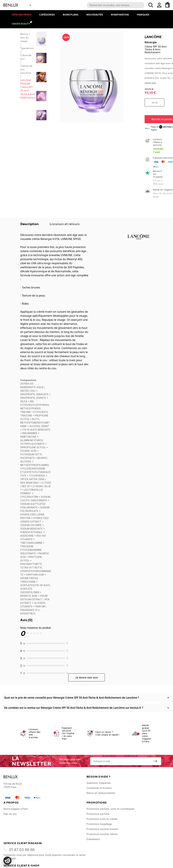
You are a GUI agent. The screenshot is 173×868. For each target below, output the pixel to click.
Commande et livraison (99, 788)
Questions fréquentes (99, 783)
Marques (143, 15)
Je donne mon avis (86, 677)
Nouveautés (95, 15)
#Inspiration (120, 15)
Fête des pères (21, 15)
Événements (93, 839)
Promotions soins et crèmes (102, 819)
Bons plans (71, 15)
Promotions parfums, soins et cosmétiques (110, 809)
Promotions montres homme (102, 829)
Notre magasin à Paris (16, 809)
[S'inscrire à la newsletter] (155, 761)
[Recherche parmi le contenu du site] (116, 5)
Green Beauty (21, 24)
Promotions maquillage (99, 824)
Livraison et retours (65, 224)
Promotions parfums (98, 814)
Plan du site (10, 814)
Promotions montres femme (102, 834)
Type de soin (27, 48)
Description (30, 224)
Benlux (24, 34)
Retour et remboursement (101, 793)
